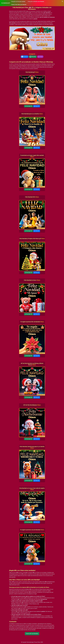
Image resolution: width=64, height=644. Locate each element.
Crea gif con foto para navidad (18, 2)
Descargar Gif (28, 106)
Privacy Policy (37, 642)
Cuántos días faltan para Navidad (19, 5)
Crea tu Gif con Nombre (32, 634)
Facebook (24, 57)
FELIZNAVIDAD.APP (6, 3)
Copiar (40, 57)
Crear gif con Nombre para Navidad (36, 2)
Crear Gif (37, 106)
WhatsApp (33, 57)
